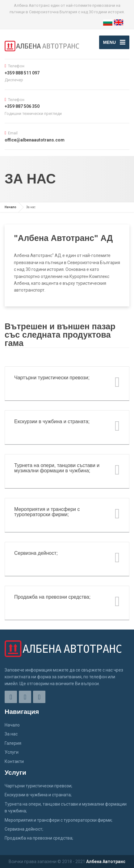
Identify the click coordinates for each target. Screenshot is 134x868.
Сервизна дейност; (24, 829)
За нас (11, 734)
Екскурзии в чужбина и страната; (38, 795)
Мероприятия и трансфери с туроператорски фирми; (59, 820)
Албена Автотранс (106, 862)
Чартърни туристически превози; (38, 786)
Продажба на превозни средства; (39, 838)
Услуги (12, 752)
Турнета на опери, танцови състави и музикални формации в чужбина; (66, 807)
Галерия (13, 743)
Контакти (14, 761)
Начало (10, 207)
